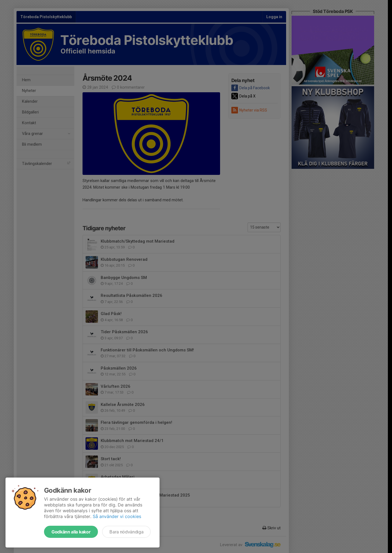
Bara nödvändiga (126, 532)
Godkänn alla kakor (71, 532)
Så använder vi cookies (117, 516)
